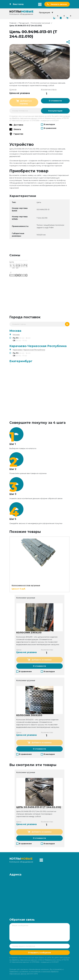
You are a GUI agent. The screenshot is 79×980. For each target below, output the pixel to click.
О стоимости (55, 101)
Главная (13, 23)
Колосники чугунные (41, 23)
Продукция (24, 23)
